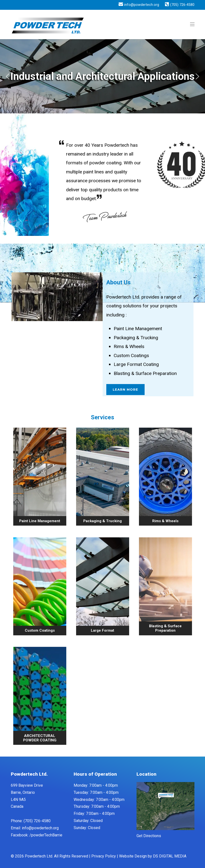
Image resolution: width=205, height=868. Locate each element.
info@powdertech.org (142, 5)
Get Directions (149, 836)
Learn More (125, 389)
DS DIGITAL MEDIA (170, 856)
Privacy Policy (104, 856)
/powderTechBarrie (46, 835)
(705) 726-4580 (182, 5)
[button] (8, 76)
